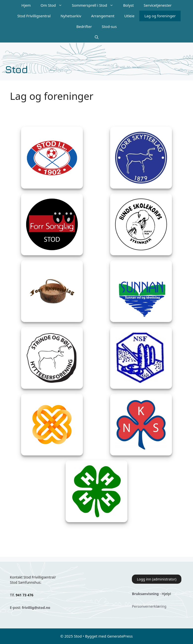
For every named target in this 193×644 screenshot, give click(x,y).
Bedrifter (84, 26)
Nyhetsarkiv (71, 16)
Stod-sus (109, 26)
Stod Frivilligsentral (34, 16)
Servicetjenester (158, 5)
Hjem (26, 5)
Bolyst (129, 5)
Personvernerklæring (149, 606)
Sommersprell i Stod (95, 5)
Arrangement (103, 16)
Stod (16, 69)
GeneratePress (120, 636)
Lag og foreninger (160, 16)
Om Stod (54, 5)
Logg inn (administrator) (157, 579)
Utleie (129, 16)
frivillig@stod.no (36, 608)
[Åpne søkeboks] (97, 37)
